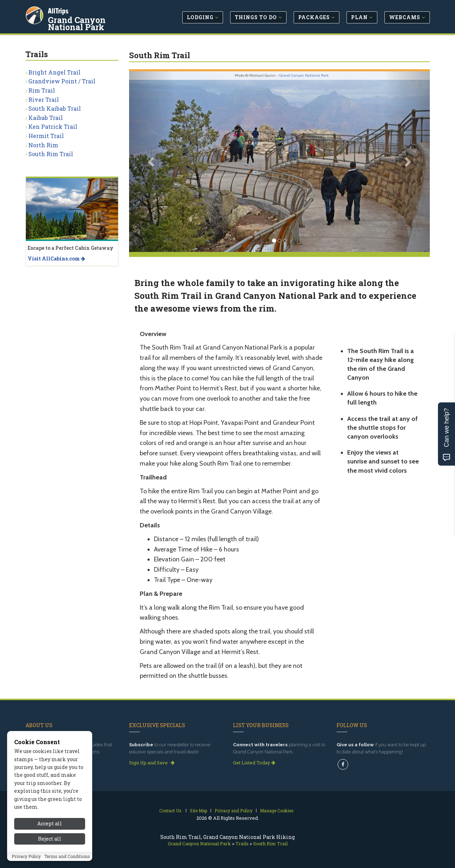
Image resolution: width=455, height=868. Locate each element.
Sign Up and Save (152, 763)
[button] (152, 162)
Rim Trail (42, 90)
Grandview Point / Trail (62, 81)
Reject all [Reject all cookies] (50, 856)
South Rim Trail (51, 154)
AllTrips (59, 10)
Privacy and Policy (234, 811)
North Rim (43, 145)
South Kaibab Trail (55, 108)
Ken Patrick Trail (53, 127)
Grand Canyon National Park (96, 23)
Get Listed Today (254, 763)
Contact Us (170, 811)
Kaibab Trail (46, 118)
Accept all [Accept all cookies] (50, 842)
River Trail (44, 100)
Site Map (198, 811)
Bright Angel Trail (54, 72)
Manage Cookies (277, 811)
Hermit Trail (46, 136)
